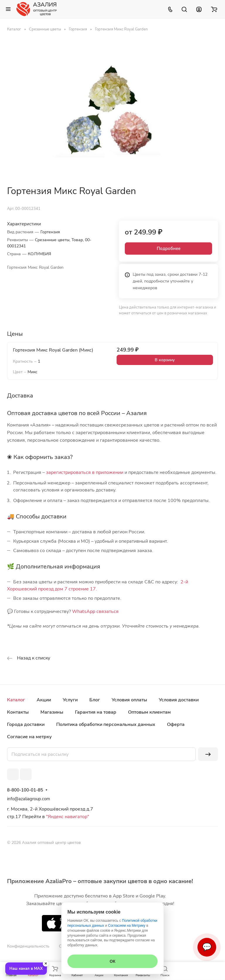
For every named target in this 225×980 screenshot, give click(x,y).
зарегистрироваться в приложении (85, 472)
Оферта (176, 724)
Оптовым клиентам (149, 712)
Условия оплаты (129, 700)
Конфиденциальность (28, 946)
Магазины (52, 712)
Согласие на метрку (29, 737)
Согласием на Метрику (127, 926)
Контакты (18, 712)
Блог (95, 700)
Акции (44, 700)
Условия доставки (179, 700)
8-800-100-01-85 (25, 790)
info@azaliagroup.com (29, 799)
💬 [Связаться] (207, 947)
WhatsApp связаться (95, 611)
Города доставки (26, 724)
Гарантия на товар (96, 712)
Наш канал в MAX (26, 969)
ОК (112, 961)
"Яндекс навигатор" (67, 817)
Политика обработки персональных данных (106, 724)
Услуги (70, 700)
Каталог (16, 700)
